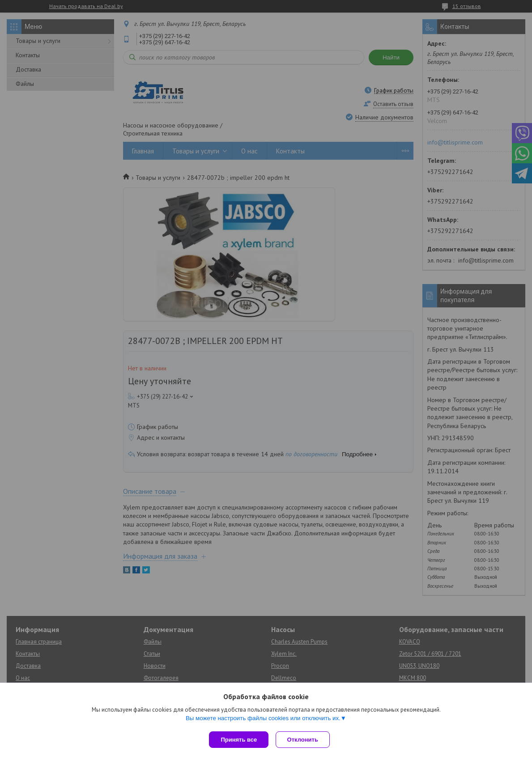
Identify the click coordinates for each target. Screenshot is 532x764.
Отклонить (304, 740)
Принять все (239, 740)
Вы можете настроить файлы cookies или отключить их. (263, 720)
